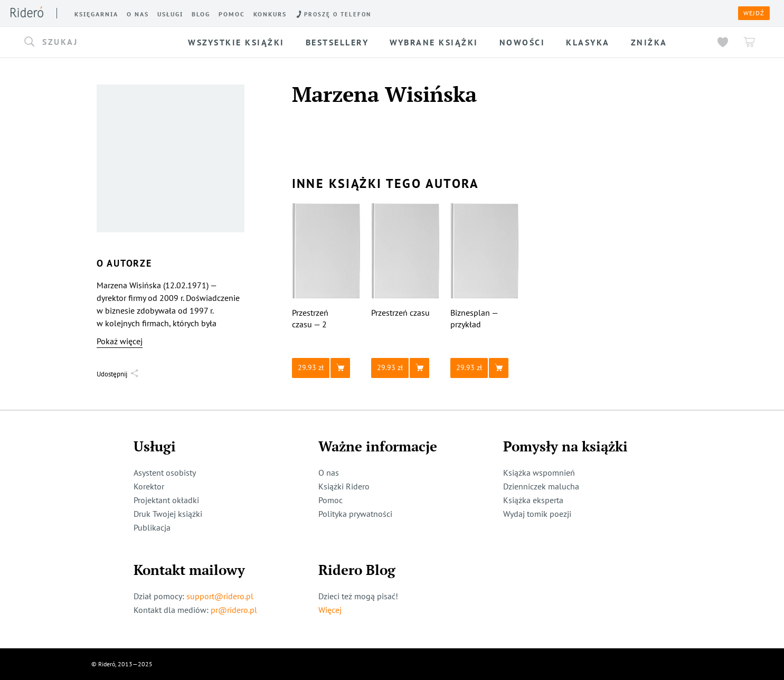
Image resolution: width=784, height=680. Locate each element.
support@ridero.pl (220, 596)
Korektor (149, 486)
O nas (329, 473)
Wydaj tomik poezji (537, 514)
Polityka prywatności (355, 514)
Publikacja (152, 527)
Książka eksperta (533, 500)
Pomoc (330, 500)
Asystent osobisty (165, 473)
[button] (96, 42)
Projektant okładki (166, 500)
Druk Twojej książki (168, 514)
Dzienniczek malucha (541, 486)
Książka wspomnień (539, 473)
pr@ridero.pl (234, 610)
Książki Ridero (344, 486)
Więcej (330, 610)
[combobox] (96, 42)
